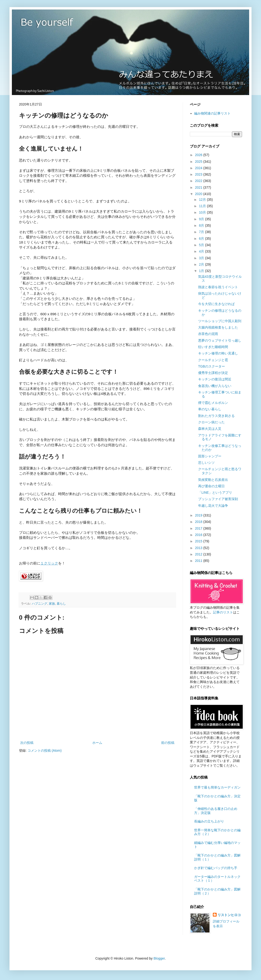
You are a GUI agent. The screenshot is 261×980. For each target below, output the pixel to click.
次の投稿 (27, 743)
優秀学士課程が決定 (213, 373)
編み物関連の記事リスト (212, 113)
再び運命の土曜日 (211, 486)
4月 (202, 251)
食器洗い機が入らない (215, 386)
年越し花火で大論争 (213, 506)
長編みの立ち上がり (209, 821)
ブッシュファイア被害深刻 (218, 499)
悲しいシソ (206, 463)
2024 (199, 168)
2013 (199, 548)
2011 (199, 561)
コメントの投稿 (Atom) (45, 751)
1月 (202, 271)
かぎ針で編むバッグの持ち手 (216, 868)
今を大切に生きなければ (216, 304)
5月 (202, 245)
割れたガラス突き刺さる (216, 416)
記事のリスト (223, 612)
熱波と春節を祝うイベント (218, 287)
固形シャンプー (210, 456)
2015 (199, 541)
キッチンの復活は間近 (215, 379)
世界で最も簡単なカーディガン (217, 787)
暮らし (61, 604)
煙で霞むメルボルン (213, 403)
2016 (199, 535)
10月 (203, 212)
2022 (199, 181)
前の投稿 (168, 743)
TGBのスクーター (212, 366)
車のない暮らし (210, 409)
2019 (199, 515)
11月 (203, 206)
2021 (199, 187)
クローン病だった (211, 422)
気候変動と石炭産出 (213, 480)
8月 (202, 225)
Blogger (159, 958)
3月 (202, 258)
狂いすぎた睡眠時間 (213, 347)
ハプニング (40, 604)
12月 (203, 200)
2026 (199, 155)
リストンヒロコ (229, 915)
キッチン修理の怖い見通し (218, 353)
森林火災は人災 (210, 429)
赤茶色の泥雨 (208, 334)
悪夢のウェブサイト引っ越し (220, 340)
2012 (199, 554)
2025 (199, 162)
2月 (202, 264)
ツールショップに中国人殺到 (220, 321)
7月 (202, 232)
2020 (199, 194)
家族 (52, 604)
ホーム (97, 743)
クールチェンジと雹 (213, 360)
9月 (202, 219)
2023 (199, 174)
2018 (199, 522)
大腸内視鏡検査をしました (218, 327)
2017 (199, 528)
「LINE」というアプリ (215, 492)
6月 (202, 239)
